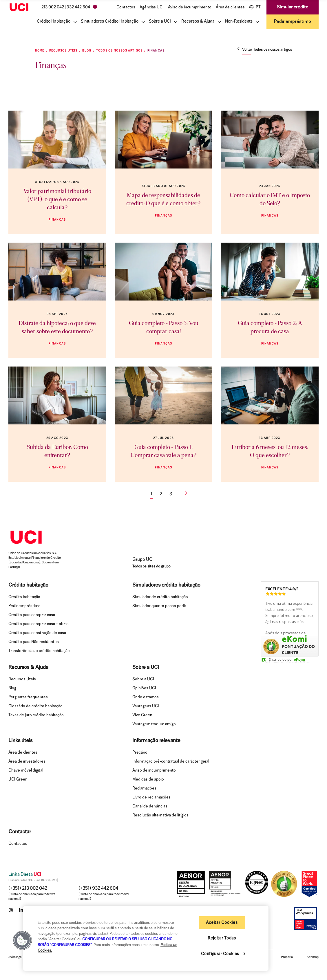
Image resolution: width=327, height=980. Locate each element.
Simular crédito (293, 7)
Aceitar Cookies (222, 923)
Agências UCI (152, 7)
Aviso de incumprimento (190, 7)
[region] (146, 938)
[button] (22, 940)
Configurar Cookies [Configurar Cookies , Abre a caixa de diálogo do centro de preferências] (221, 954)
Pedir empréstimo (293, 22)
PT (255, 7)
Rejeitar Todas (222, 938)
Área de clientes (230, 7)
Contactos (126, 7)
